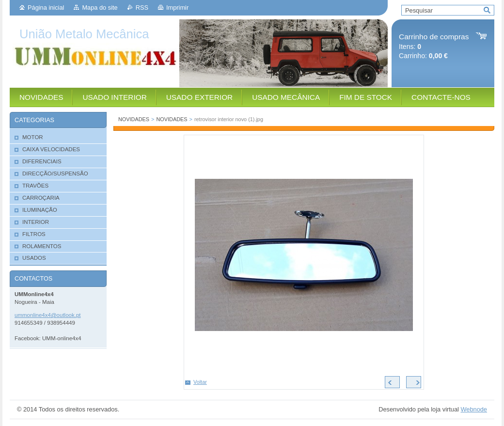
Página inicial (46, 8)
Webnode (474, 409)
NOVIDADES (134, 119)
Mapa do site (100, 8)
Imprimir (177, 8)
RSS (142, 8)
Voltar (200, 382)
